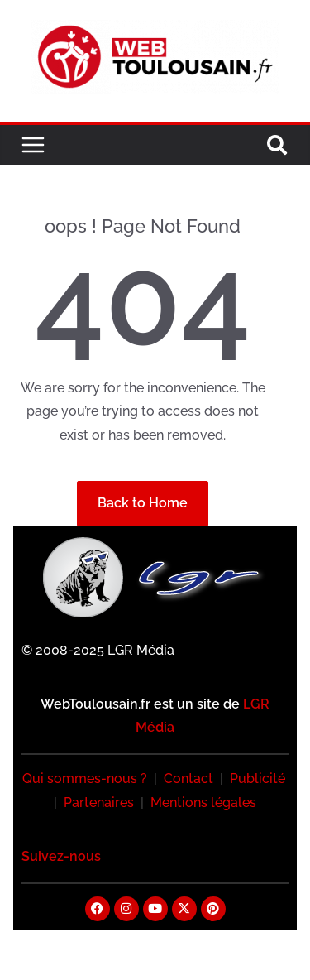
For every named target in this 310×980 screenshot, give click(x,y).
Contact (188, 778)
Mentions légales (203, 802)
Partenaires (99, 802)
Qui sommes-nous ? (85, 778)
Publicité (258, 778)
